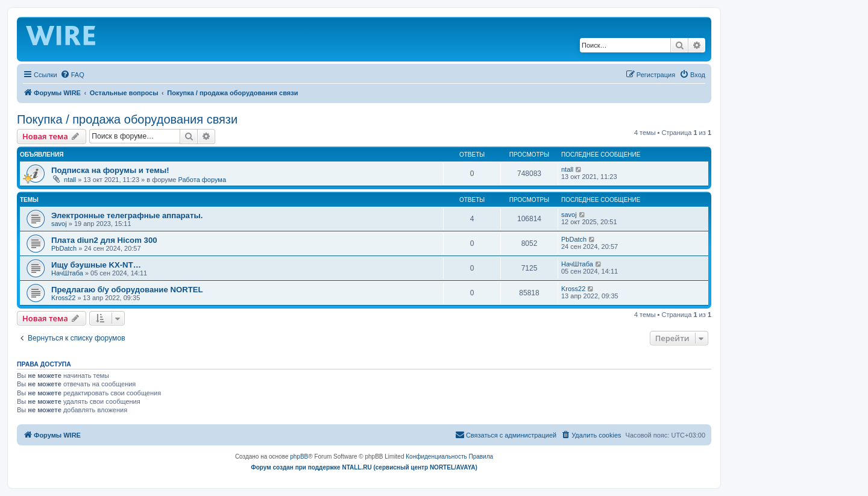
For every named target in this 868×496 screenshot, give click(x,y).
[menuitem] (72, 75)
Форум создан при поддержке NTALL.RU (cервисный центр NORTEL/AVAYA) (364, 467)
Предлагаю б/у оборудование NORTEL (127, 290)
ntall (70, 180)
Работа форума (202, 180)
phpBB (299, 457)
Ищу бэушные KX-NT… (96, 265)
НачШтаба (67, 273)
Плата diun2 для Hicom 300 (104, 240)
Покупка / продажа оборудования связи (127, 119)
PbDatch (64, 248)
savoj (59, 224)
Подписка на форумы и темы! (110, 170)
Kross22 (63, 298)
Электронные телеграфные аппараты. (127, 215)
